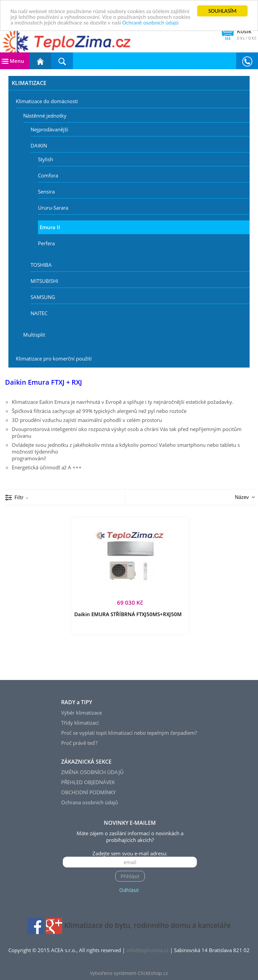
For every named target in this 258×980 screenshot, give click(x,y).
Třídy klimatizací (80, 723)
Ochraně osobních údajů (150, 22)
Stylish (46, 159)
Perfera (46, 243)
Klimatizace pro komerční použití (54, 358)
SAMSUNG (43, 297)
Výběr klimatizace (81, 713)
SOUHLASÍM (222, 11)
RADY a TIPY (77, 702)
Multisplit (34, 335)
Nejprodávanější (49, 129)
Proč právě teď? (79, 743)
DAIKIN (39, 145)
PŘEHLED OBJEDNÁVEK (88, 782)
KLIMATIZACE (29, 83)
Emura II (50, 227)
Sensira (46, 191)
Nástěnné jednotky (45, 116)
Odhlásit (129, 890)
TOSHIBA (41, 265)
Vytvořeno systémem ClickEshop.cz (129, 973)
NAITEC (39, 313)
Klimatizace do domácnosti (47, 101)
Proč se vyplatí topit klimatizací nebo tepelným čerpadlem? (129, 733)
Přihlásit (130, 876)
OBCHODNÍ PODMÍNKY (88, 792)
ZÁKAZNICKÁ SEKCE (86, 762)
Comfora (48, 175)
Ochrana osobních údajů (90, 802)
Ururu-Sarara (53, 208)
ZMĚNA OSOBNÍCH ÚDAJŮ (92, 772)
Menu (13, 61)
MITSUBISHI (44, 281)
